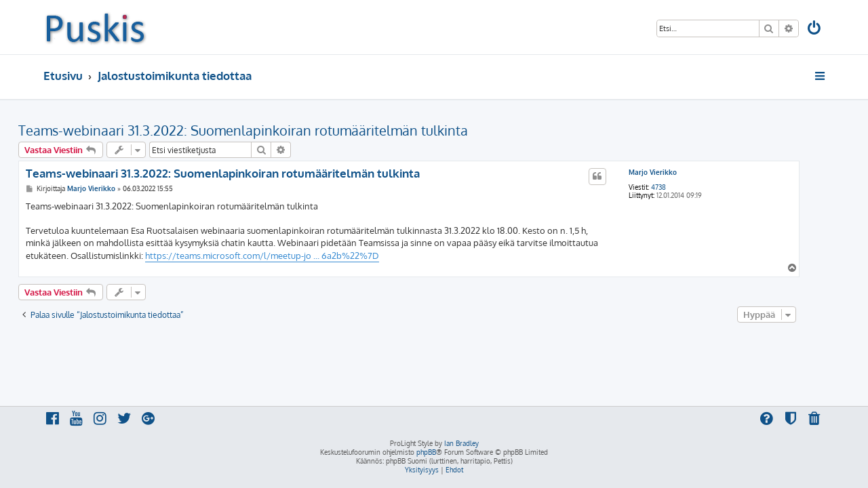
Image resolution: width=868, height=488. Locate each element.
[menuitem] (815, 29)
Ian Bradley (461, 443)
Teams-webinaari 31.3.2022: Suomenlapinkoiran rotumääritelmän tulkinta (268, 130)
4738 (684, 187)
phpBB (426, 452)
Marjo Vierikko (678, 172)
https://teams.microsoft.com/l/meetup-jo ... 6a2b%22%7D (287, 256)
